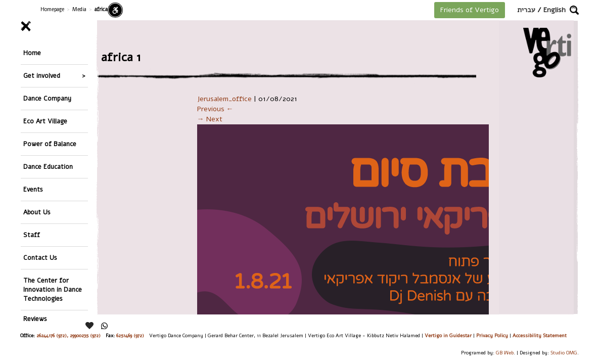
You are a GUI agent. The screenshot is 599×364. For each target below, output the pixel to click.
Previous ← (215, 109)
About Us (37, 212)
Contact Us (40, 258)
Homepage (52, 9)
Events (33, 189)
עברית (526, 10)
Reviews (35, 319)
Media (79, 9)
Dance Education (48, 167)
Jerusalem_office (224, 99)
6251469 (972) (130, 335)
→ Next (210, 119)
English (555, 10)
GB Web (505, 353)
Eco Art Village (45, 121)
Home (32, 53)
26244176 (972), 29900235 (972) (68, 335)
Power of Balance (50, 144)
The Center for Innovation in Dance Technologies (53, 289)
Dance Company (47, 98)
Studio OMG (564, 353)
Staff (32, 235)
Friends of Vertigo (470, 10)
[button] (574, 10)
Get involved (42, 76)
